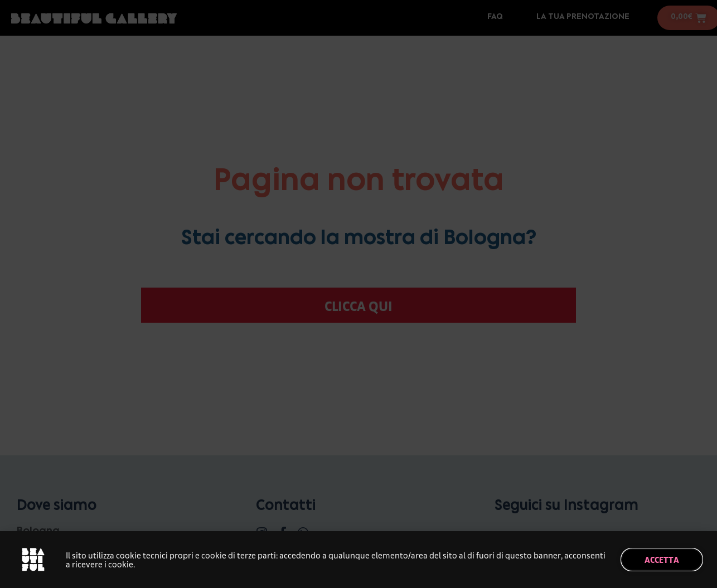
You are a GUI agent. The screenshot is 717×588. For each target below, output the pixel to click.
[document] (358, 294)
